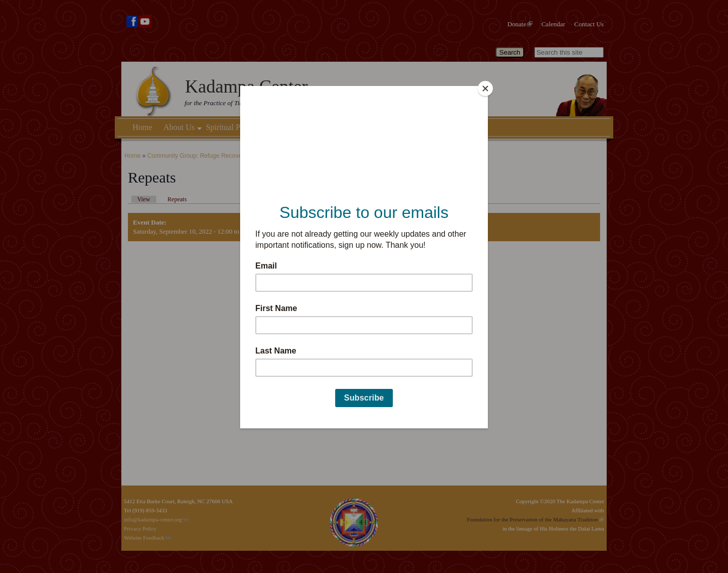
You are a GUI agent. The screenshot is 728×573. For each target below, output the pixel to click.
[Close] (485, 89)
